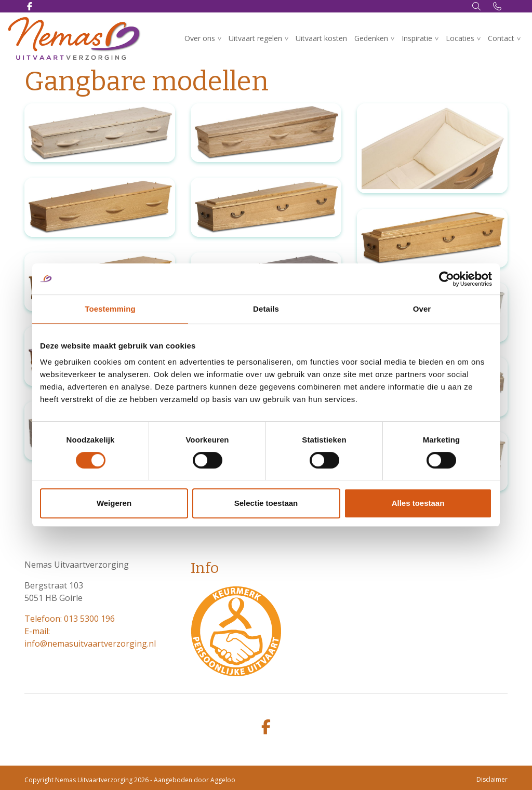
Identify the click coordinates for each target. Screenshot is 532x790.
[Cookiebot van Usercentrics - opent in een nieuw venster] (447, 279)
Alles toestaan (418, 503)
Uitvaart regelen (255, 38)
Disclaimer (492, 779)
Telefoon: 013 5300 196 (70, 619)
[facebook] (266, 727)
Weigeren (114, 503)
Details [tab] (266, 309)
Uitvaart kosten (321, 38)
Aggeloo (223, 780)
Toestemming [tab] (110, 309)
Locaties (460, 38)
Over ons (200, 38)
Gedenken (371, 38)
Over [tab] (422, 309)
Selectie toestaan (266, 503)
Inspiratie (417, 38)
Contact (501, 38)
